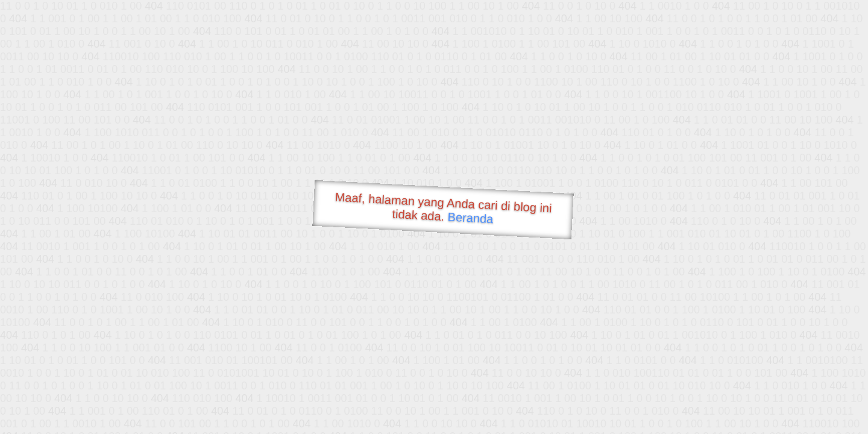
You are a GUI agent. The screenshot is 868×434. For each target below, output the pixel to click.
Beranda (470, 218)
